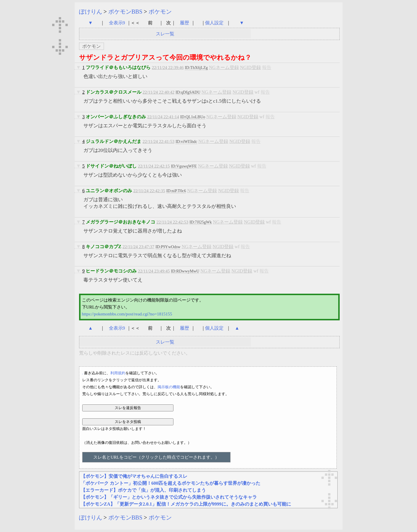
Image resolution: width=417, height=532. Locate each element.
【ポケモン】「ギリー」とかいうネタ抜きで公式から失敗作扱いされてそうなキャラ (169, 497)
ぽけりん (91, 12)
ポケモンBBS (125, 12)
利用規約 (118, 373)
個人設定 (214, 23)
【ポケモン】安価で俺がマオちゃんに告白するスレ (134, 476)
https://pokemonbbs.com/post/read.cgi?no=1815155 (127, 314)
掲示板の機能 (169, 387)
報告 (267, 67)
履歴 (185, 23)
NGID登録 (250, 67)
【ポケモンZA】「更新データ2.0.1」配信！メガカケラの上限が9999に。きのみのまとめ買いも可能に (186, 504)
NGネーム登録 (224, 67)
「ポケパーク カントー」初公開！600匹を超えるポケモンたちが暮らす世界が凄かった (171, 483)
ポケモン (160, 12)
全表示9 (117, 23)
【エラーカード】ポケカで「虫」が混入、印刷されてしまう (143, 490)
